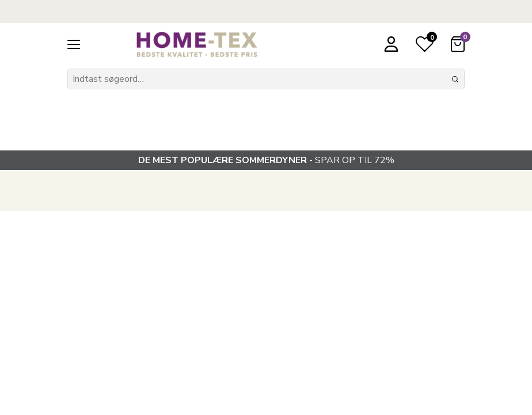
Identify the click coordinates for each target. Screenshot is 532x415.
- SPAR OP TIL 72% (266, 160)
